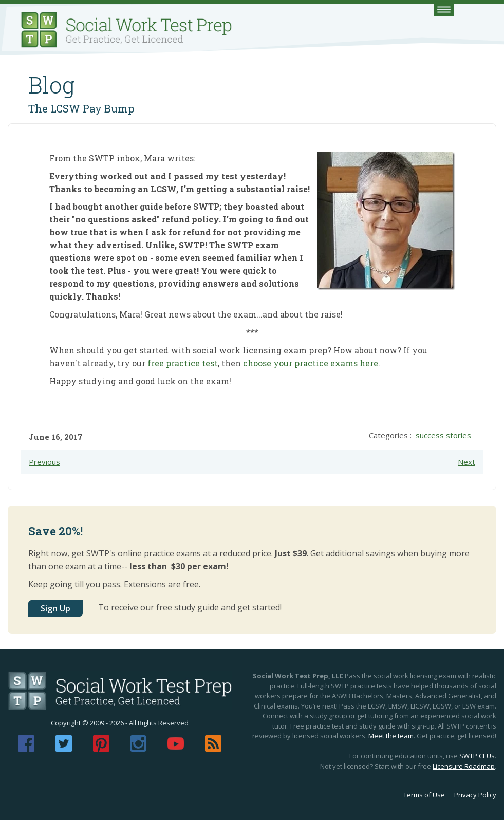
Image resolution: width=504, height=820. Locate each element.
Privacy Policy (475, 795)
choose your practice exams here (311, 363)
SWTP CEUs (477, 756)
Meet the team (391, 736)
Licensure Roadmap (464, 766)
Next (466, 462)
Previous (44, 462)
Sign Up (55, 608)
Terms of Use (424, 795)
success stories (443, 435)
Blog (52, 85)
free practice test (183, 363)
